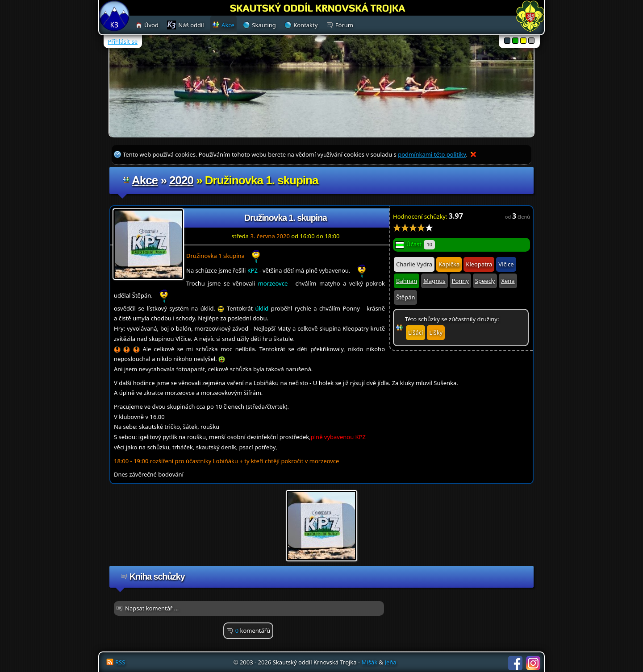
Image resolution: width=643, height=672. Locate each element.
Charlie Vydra (414, 264)
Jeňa (390, 662)
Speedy (485, 281)
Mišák (370, 662)
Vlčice (506, 264)
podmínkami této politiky (432, 154)
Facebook (515, 663)
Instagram (533, 663)
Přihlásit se (123, 41)
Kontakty (305, 25)
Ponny (460, 281)
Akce (145, 180)
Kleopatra (479, 264)
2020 (181, 180)
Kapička (449, 264)
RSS (120, 662)
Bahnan (407, 281)
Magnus (434, 281)
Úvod (151, 25)
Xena (508, 281)
